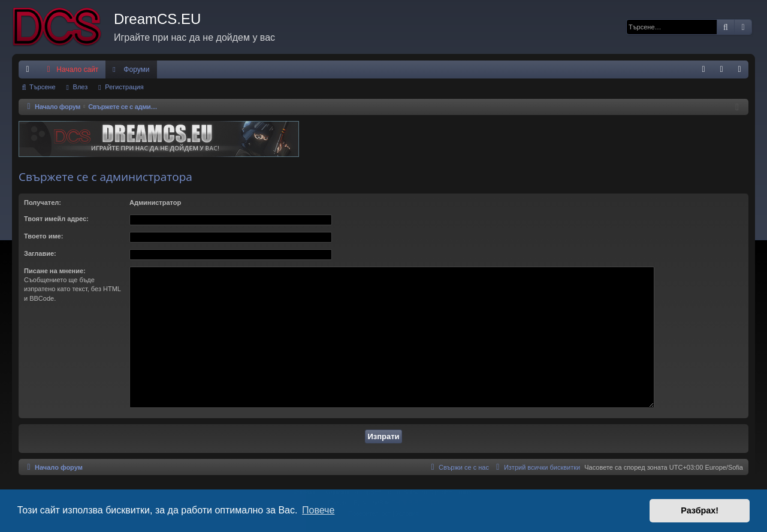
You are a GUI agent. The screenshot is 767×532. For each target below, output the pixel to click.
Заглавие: (40, 253)
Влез (81, 87)
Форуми (136, 69)
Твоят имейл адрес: (56, 219)
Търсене (43, 87)
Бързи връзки (30, 72)
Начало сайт (71, 69)
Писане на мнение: (55, 271)
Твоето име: (43, 236)
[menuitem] (703, 69)
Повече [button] (318, 510)
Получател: (43, 202)
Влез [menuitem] (724, 72)
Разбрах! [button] (700, 510)
